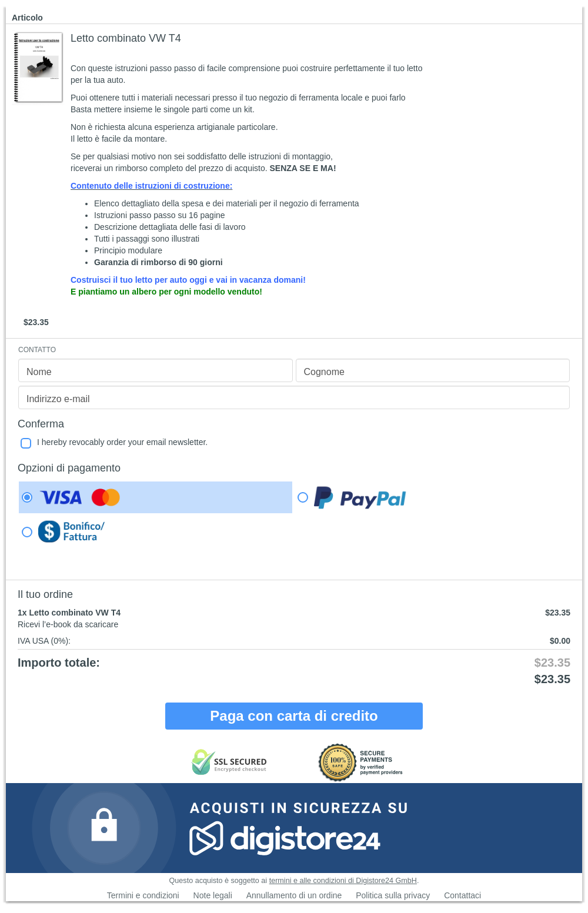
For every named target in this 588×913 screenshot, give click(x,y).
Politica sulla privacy (393, 895)
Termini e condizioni (143, 895)
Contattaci (462, 895)
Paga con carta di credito (294, 716)
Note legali (213, 895)
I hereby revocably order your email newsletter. (122, 442)
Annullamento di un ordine (294, 895)
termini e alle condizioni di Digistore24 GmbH (343, 881)
